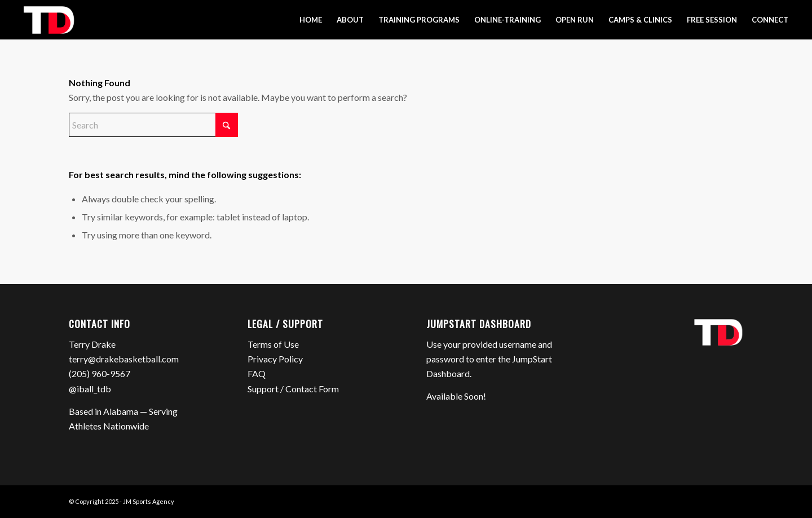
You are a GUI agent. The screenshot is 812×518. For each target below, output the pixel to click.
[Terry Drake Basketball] (48, 20)
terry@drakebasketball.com (124, 359)
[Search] (153, 125)
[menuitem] (311, 20)
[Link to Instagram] (718, 500)
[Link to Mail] (735, 500)
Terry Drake (92, 344)
